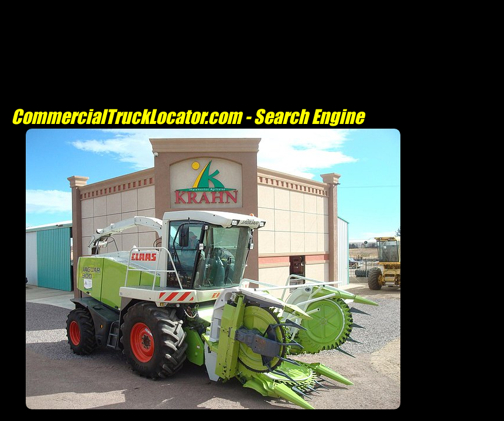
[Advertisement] (213, 415)
